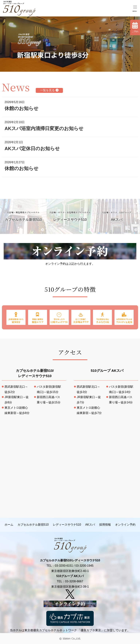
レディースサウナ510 (70, 216)
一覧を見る (49, 90)
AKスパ (117, 216)
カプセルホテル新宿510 (23, 216)
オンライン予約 (125, 525)
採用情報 (105, 525)
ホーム (9, 525)
